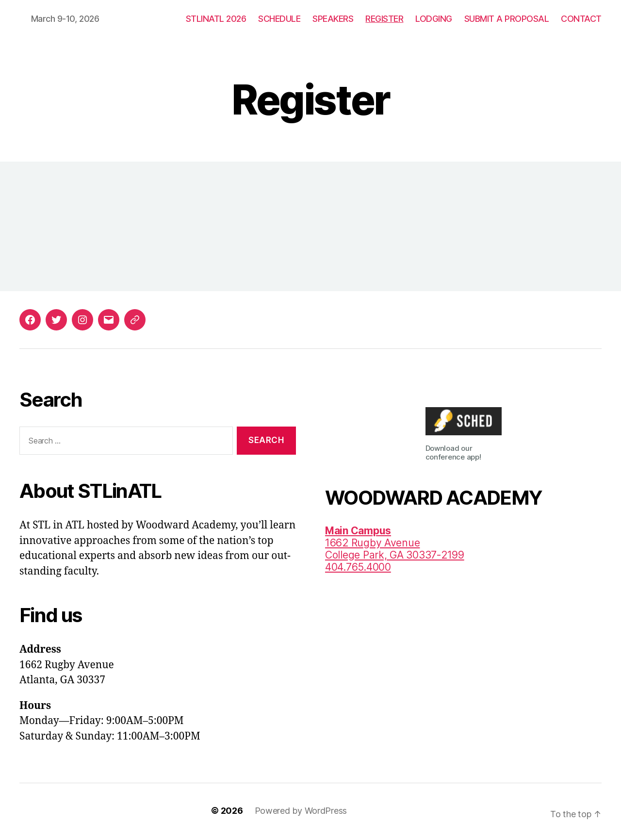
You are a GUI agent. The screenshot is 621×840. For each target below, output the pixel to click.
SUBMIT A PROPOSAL (507, 19)
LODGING (434, 19)
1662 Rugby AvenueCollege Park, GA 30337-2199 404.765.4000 (395, 549)
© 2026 (227, 811)
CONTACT (581, 19)
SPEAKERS (333, 19)
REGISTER (384, 19)
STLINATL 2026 (216, 19)
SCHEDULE (279, 19)
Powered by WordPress (301, 811)
